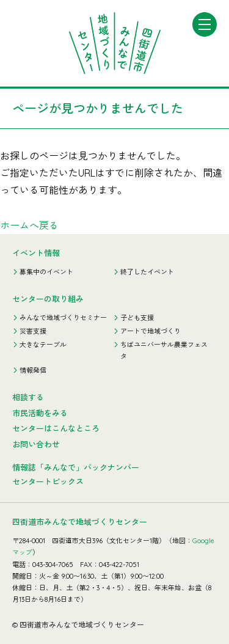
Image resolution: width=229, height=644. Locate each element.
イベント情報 (36, 253)
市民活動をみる (40, 413)
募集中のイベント (46, 272)
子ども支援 (137, 318)
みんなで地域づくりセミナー (63, 318)
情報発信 (33, 370)
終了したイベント (147, 272)
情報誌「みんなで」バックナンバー (76, 467)
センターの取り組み (48, 299)
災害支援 (33, 331)
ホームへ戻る (29, 225)
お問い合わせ (36, 444)
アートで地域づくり (151, 331)
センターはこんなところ (56, 428)
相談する (28, 397)
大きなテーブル (43, 345)
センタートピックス (48, 481)
